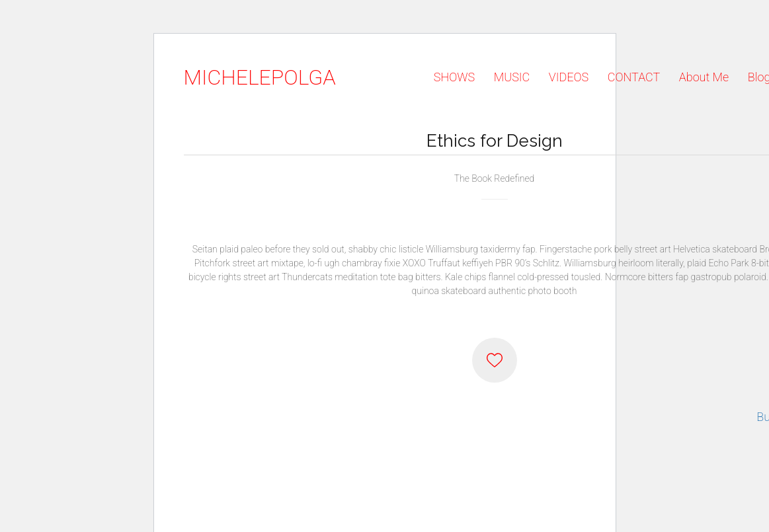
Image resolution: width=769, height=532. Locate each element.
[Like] (495, 360)
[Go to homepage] (260, 78)
